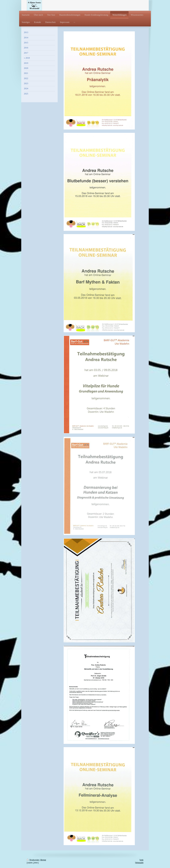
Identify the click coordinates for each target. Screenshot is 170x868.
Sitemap (43, 860)
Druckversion (33, 860)
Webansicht (139, 863)
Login (141, 860)
